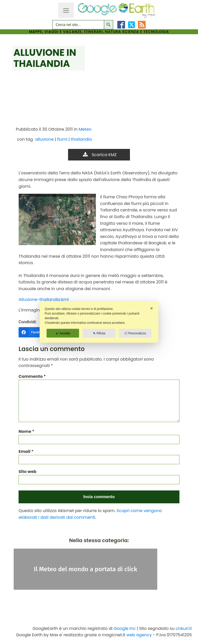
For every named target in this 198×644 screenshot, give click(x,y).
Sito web (27, 472)
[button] (99, 155)
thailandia (81, 139)
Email (26, 451)
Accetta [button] (63, 333)
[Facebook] (37, 332)
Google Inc (125, 628)
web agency (139, 635)
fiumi (62, 139)
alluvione (44, 139)
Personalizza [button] (135, 333)
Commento (32, 376)
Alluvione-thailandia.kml (44, 299)
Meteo (85, 129)
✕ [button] (152, 308)
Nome (26, 431)
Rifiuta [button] (99, 333)
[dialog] (99, 322)
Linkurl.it (184, 628)
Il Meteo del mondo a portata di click (85, 569)
